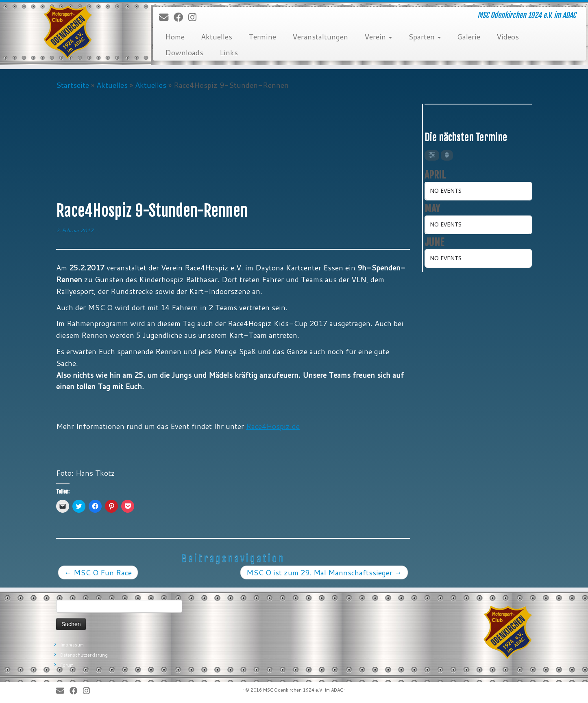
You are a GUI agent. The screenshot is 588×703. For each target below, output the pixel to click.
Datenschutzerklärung (84, 655)
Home (175, 37)
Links (229, 52)
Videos (508, 37)
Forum (67, 665)
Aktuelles (217, 37)
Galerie (469, 37)
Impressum (72, 645)
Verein (378, 37)
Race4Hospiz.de (273, 426)
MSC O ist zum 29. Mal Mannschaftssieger (324, 572)
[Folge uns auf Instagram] (195, 17)
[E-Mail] (166, 17)
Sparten (425, 37)
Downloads (184, 52)
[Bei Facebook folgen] (181, 17)
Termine (262, 37)
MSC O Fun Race (98, 572)
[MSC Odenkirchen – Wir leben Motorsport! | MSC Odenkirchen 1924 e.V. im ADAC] (68, 33)
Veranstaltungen (320, 37)
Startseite (73, 85)
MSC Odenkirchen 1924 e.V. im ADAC (303, 690)
